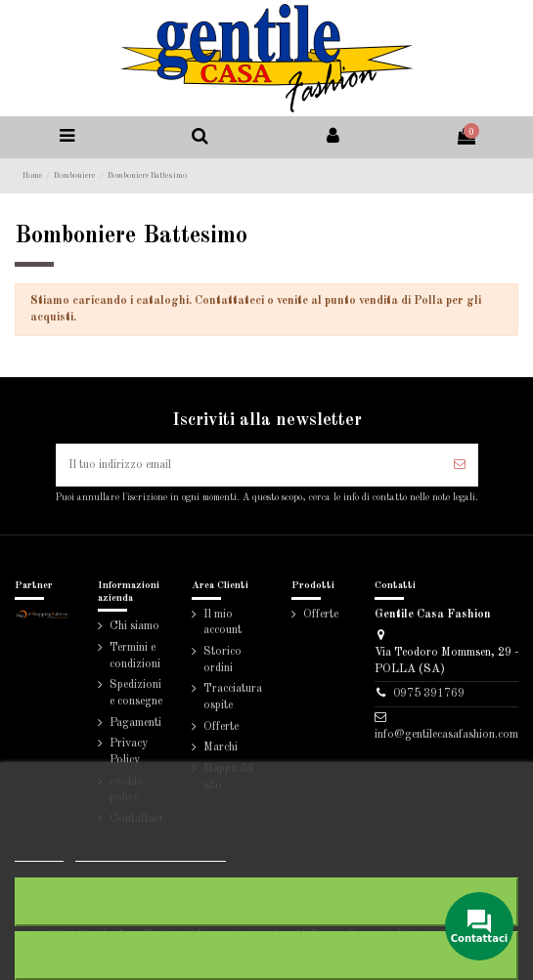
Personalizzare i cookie (151, 852)
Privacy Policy (129, 752)
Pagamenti (135, 723)
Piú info (39, 852)
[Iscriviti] (460, 465)
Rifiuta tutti (267, 901)
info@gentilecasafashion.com (446, 735)
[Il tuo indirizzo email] (249, 465)
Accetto (266, 955)
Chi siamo (134, 626)
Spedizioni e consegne (136, 693)
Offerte (221, 727)
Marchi (221, 747)
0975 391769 (429, 694)
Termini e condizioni (135, 656)
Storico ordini (222, 660)
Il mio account (222, 623)
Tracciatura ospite (233, 697)
